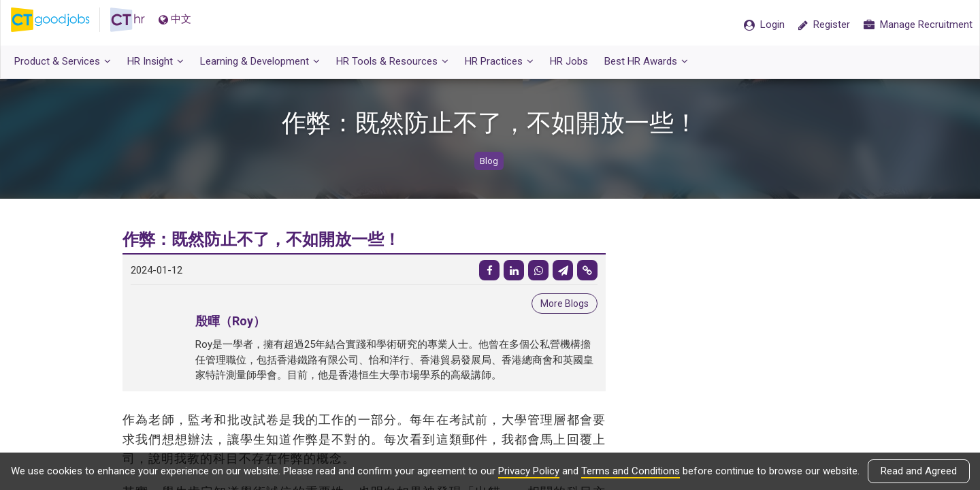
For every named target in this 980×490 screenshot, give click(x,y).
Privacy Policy (529, 471)
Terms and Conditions (631, 471)
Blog (489, 161)
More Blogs (565, 304)
